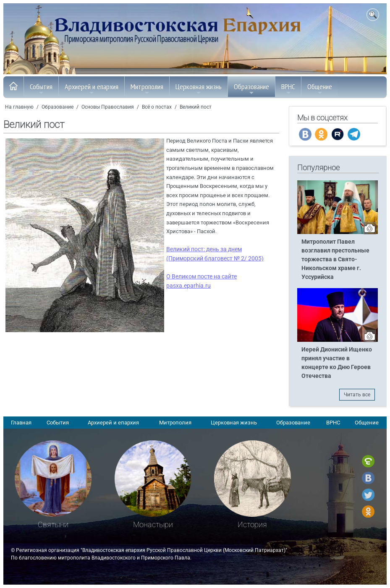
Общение (320, 89)
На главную (19, 107)
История (252, 524)
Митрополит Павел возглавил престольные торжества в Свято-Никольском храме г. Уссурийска (335, 259)
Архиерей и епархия (92, 89)
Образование (251, 89)
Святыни (53, 524)
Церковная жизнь (199, 89)
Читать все (357, 395)
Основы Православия (108, 107)
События (41, 89)
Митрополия (147, 89)
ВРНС (288, 89)
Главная (21, 423)
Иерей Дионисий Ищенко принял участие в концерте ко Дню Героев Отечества (337, 363)
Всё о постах (157, 107)
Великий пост (196, 107)
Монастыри (153, 524)
